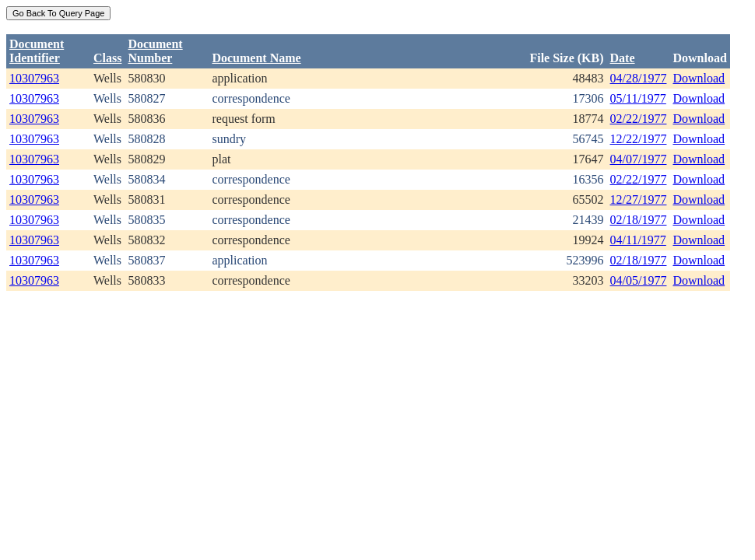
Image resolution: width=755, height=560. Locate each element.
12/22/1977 (639, 139)
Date (623, 58)
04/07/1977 (639, 159)
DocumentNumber (155, 51)
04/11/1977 (638, 240)
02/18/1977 (639, 220)
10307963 (34, 78)
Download (699, 78)
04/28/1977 (639, 78)
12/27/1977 (639, 199)
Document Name (256, 58)
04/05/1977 (639, 280)
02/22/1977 (639, 119)
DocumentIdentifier (37, 51)
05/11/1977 (638, 98)
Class (107, 58)
